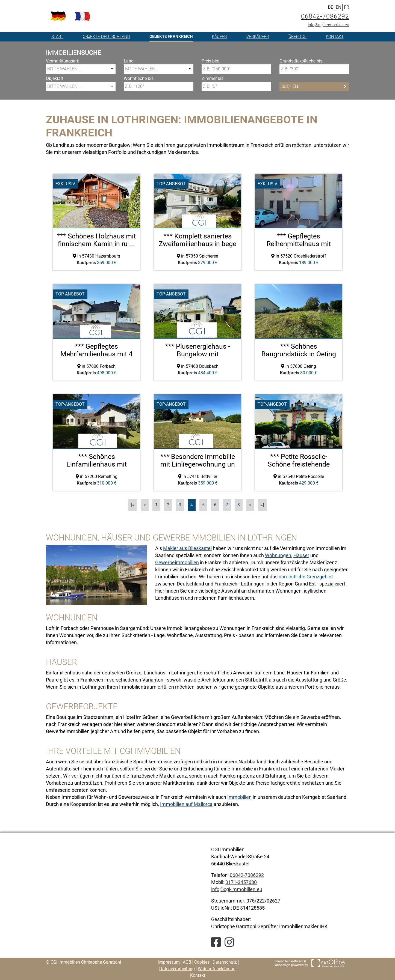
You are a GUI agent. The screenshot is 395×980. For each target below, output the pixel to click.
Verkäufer (258, 37)
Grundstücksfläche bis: (301, 61)
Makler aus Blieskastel (187, 548)
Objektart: (55, 78)
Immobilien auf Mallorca (186, 804)
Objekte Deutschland (106, 37)
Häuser (301, 555)
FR (347, 7)
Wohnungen (278, 555)
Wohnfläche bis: (139, 78)
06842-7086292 (325, 17)
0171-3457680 (241, 882)
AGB (187, 962)
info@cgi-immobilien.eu (328, 25)
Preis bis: (210, 61)
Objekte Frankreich (171, 37)
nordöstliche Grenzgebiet (306, 577)
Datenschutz (225, 962)
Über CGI (297, 37)
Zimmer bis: (213, 78)
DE (330, 7)
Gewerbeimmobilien (177, 562)
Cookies (202, 962)
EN (338, 7)
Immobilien (239, 797)
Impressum (169, 962)
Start (57, 37)
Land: (129, 61)
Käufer (219, 37)
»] (262, 505)
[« (133, 505)
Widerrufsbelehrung (217, 969)
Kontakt (335, 37)
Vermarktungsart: (63, 61)
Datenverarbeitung (177, 969)
